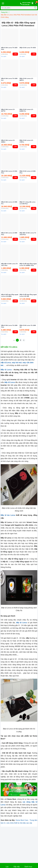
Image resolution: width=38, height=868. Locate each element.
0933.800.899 (26, 5)
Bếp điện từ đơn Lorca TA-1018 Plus (28, 234)
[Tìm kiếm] (35, 8)
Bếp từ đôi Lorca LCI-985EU (8, 141)
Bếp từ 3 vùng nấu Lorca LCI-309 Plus (28, 203)
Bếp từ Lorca (6, 370)
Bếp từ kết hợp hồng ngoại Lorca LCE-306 (28, 295)
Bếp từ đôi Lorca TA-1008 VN (28, 326)
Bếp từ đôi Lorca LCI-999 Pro (9, 203)
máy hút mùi (17, 363)
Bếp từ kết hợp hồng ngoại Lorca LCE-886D (10, 295)
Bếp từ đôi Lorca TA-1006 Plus (9, 326)
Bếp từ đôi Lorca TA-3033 (28, 48)
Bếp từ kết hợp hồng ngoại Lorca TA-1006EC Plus (28, 265)
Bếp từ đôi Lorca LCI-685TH (26, 79)
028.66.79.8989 (26, 3)
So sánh (4, 56)
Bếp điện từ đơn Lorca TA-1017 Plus (10, 265)
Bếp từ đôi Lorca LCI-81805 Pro (26, 110)
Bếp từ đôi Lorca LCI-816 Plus (9, 172)
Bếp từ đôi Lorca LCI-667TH (8, 110)
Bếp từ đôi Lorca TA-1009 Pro (9, 79)
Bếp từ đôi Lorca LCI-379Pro (26, 141)
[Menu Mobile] (3, 3)
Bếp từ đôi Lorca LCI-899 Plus (9, 234)
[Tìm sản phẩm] (17, 8)
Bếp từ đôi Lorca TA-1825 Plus (9, 48)
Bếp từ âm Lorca (8, 515)
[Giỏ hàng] (35, 3)
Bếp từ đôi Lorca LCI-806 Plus (28, 172)
